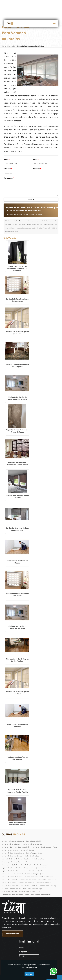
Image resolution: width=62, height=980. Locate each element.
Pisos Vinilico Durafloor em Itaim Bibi (17, 725)
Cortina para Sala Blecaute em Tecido (45, 847)
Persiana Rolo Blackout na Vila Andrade (17, 496)
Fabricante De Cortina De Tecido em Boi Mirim (17, 627)
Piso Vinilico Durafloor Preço (33, 889)
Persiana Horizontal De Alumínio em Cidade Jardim (17, 464)
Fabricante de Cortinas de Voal (34, 859)
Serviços (23, 956)
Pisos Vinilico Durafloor (9, 892)
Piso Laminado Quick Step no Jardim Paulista (17, 660)
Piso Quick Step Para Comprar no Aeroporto (17, 365)
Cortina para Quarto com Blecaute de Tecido (16, 847)
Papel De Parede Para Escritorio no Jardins (17, 824)
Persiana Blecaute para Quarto (33, 871)
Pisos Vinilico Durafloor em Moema (17, 562)
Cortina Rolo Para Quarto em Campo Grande (17, 300)
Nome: (7, 159)
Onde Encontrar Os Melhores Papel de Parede (17, 865)
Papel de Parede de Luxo (42, 865)
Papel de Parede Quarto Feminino (35, 868)
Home (22, 947)
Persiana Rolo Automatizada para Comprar (39, 877)
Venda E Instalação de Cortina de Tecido (38, 895)
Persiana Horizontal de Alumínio (12, 877)
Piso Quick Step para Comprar (11, 889)
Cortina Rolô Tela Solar (32, 856)
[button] (54, 23)
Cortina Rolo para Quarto (34, 853)
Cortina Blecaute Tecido (34, 841)
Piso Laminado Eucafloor (29, 886)
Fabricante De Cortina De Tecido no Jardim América (17, 398)
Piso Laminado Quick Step (48, 886)
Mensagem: (9, 178)
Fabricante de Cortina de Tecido (12, 859)
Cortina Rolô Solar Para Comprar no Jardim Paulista (17, 791)
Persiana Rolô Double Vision (47, 880)
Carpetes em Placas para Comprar (13, 841)
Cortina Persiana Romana (10, 850)
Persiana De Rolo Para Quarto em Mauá (17, 693)
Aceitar (29, 974)
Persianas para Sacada (44, 883)
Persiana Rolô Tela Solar (26, 883)
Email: (36, 159)
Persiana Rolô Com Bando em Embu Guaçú (17, 595)
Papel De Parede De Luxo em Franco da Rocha (17, 431)
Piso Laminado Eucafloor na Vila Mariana (17, 758)
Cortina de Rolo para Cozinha (11, 844)
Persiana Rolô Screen (9, 883)
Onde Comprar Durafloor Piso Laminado (14, 862)
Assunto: (37, 169)
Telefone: (8, 169)
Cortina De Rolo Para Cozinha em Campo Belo (17, 529)
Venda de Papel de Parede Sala (29, 892)
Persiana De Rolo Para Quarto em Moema (17, 333)
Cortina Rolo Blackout (27, 850)
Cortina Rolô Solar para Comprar (12, 856)
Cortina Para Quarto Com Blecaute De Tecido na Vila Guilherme (17, 268)
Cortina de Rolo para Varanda (32, 844)
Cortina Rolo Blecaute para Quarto (13, 853)
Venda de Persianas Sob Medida (12, 895)
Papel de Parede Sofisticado (11, 871)
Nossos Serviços (12, 934)
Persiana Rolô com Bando (27, 880)
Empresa (23, 952)
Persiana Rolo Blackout (9, 880)
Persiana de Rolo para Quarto (34, 874)
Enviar (31, 200)
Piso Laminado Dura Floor (10, 886)
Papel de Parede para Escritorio (12, 868)
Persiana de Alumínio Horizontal (12, 874)
